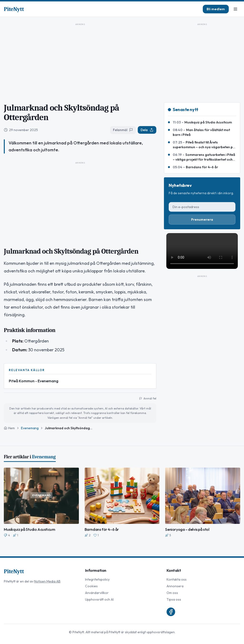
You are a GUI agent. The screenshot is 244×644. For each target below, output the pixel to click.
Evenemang (30, 428)
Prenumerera (202, 220)
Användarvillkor (97, 593)
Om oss (172, 593)
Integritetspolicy (97, 579)
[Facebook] (171, 612)
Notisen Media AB (47, 581)
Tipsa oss (174, 599)
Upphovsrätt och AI (99, 599)
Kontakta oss (177, 579)
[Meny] (235, 9)
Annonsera (175, 586)
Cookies (91, 586)
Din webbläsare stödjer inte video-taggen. (202, 251)
